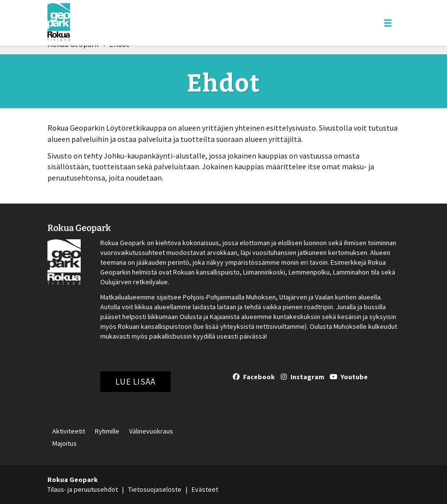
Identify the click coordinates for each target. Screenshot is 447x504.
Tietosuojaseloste (155, 489)
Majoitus (65, 444)
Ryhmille (107, 432)
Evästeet (205, 489)
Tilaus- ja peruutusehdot (83, 489)
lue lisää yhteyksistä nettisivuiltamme (250, 326)
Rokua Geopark (79, 228)
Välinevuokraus (151, 432)
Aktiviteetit (69, 432)
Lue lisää (135, 382)
